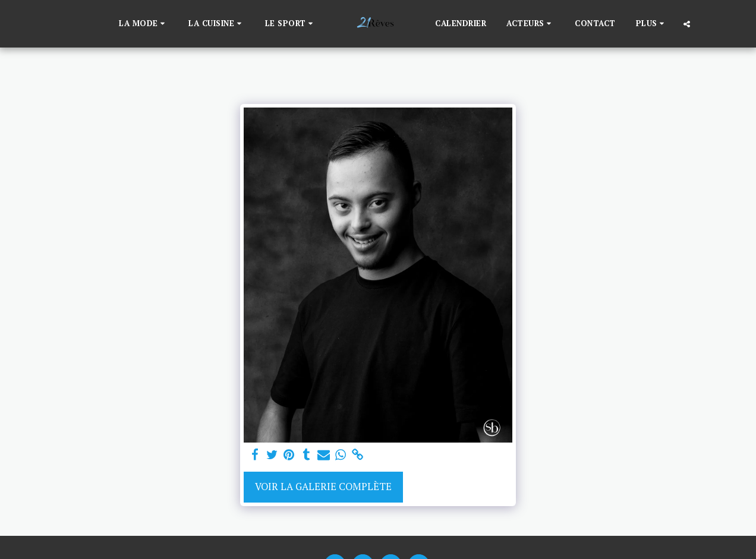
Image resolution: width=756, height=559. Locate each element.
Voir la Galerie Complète (323, 487)
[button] (144, 24)
